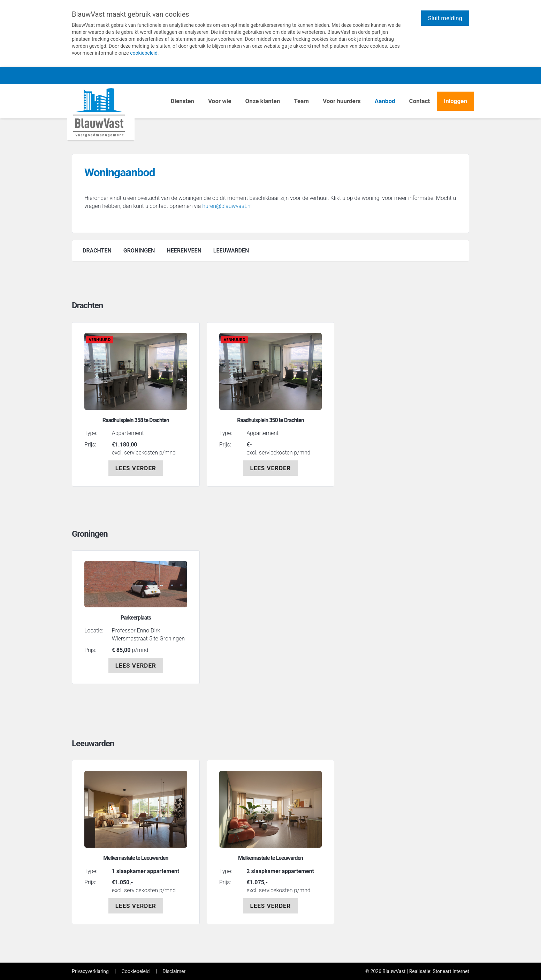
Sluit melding (445, 18)
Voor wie (220, 101)
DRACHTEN (97, 251)
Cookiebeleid (136, 971)
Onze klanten (262, 101)
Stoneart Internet (451, 971)
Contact (420, 101)
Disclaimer (174, 971)
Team (301, 101)
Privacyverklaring (90, 971)
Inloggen (455, 101)
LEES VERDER (136, 468)
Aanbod (385, 101)
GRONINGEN (139, 251)
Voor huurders (342, 101)
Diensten (182, 101)
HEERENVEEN (184, 251)
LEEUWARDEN (231, 251)
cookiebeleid (144, 53)
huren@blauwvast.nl (227, 206)
